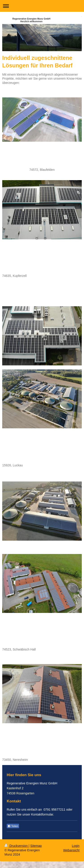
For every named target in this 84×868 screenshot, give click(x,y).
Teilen (13, 826)
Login (76, 846)
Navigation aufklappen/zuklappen (42, 6)
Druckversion (16, 846)
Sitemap (36, 846)
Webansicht (71, 850)
